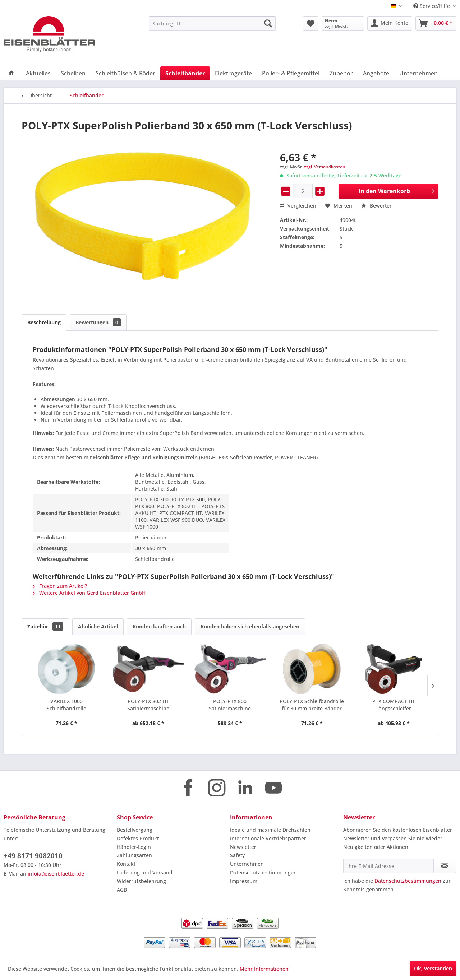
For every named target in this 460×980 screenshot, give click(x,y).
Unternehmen (247, 864)
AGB (122, 890)
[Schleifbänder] (185, 73)
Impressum (244, 881)
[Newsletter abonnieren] (445, 866)
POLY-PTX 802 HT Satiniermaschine (148, 705)
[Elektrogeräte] (233, 73)
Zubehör (45, 626)
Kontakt (126, 864)
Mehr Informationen (264, 969)
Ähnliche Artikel (98, 626)
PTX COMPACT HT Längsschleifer (394, 705)
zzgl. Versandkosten (325, 167)
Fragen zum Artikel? (60, 586)
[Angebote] (376, 73)
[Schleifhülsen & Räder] (125, 73)
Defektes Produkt (138, 838)
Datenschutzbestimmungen (263, 872)
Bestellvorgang (135, 830)
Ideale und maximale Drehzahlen (270, 830)
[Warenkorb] (436, 23)
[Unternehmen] (418, 73)
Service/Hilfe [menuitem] (432, 6)
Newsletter (243, 847)
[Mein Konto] (390, 23)
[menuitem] (212, 23)
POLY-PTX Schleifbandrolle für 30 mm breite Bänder (312, 705)
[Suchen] (268, 23)
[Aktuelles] (38, 73)
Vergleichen (298, 206)
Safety (237, 855)
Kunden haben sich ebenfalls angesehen (250, 626)
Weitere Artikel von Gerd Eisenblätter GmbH (89, 593)
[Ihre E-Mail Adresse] (388, 866)
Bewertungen (98, 322)
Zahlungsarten (134, 855)
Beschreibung (44, 322)
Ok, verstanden (433, 968)
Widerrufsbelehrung (141, 881)
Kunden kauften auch (159, 626)
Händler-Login (134, 847)
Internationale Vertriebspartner (268, 838)
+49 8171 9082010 (33, 856)
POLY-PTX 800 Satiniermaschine (230, 705)
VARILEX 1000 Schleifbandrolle (66, 705)
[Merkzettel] (311, 23)
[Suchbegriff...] (212, 23)
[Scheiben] (73, 73)
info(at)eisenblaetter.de (56, 874)
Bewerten (377, 206)
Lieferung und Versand (145, 872)
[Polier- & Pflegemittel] (291, 73)
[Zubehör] (341, 73)
